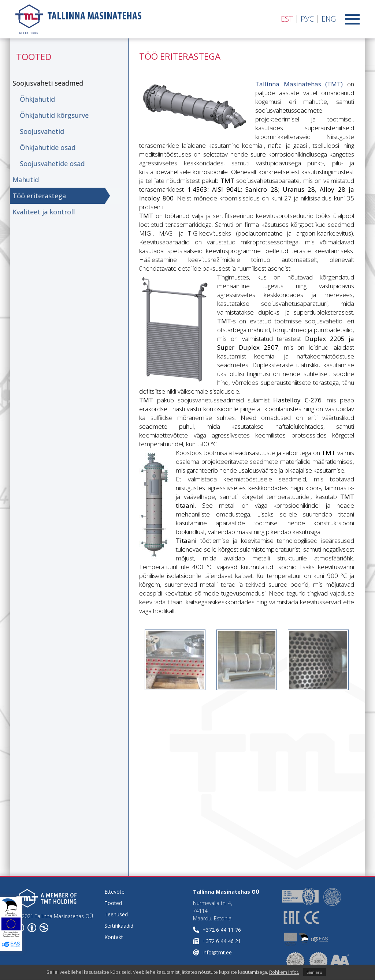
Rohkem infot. (284, 972)
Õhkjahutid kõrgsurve (52, 115)
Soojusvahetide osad (50, 164)
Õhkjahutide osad (45, 147)
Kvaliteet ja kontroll (41, 212)
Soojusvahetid (39, 131)
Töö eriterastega (37, 196)
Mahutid (23, 180)
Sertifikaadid (119, 926)
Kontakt (114, 937)
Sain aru (315, 972)
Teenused (116, 914)
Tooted (113, 903)
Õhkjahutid (35, 99)
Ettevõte (114, 892)
